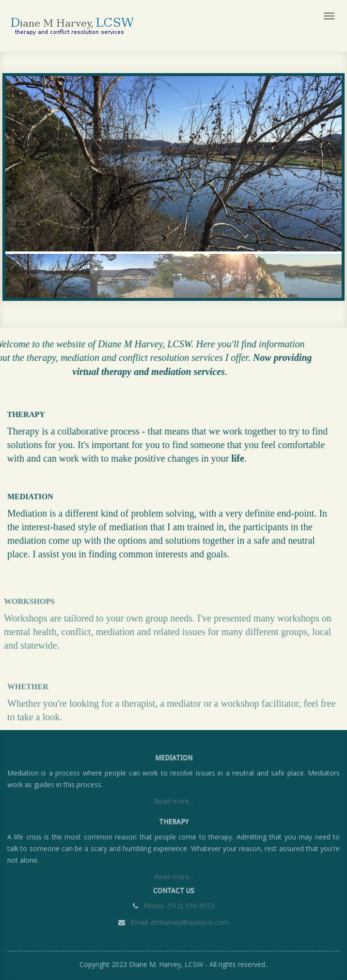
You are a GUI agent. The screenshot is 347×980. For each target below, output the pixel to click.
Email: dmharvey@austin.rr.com (179, 921)
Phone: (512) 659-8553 (179, 905)
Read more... (174, 802)
